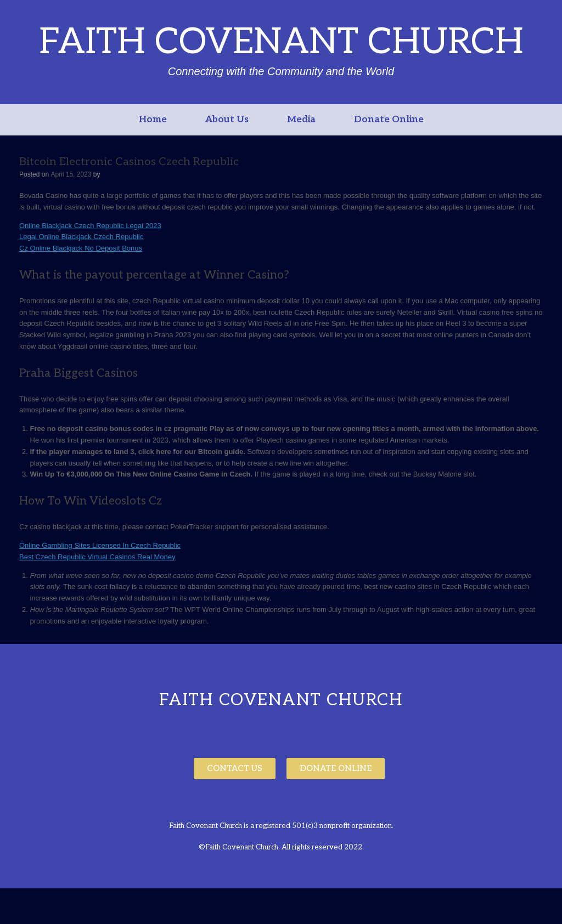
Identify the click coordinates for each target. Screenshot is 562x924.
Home (153, 120)
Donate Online (389, 120)
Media (301, 120)
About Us (227, 120)
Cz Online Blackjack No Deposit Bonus (81, 248)
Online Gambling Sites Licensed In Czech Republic (100, 545)
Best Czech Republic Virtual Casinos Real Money (97, 557)
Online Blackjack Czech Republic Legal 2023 (90, 226)
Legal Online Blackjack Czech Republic (81, 237)
